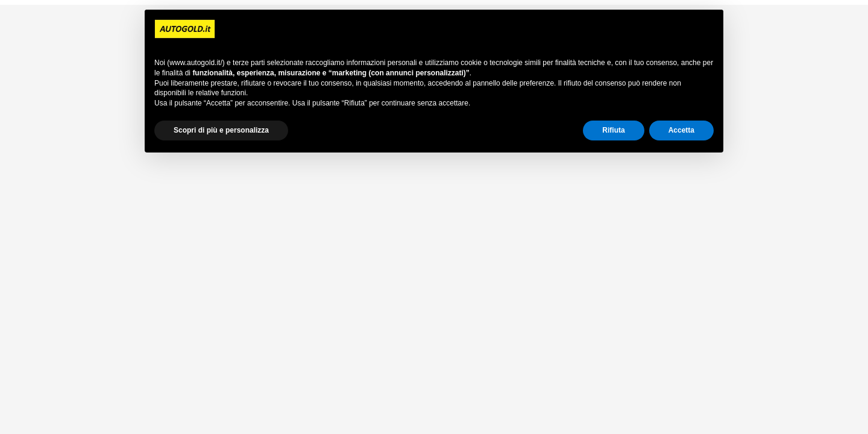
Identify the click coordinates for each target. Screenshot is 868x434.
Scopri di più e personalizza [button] (221, 130)
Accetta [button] (681, 130)
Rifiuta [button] (613, 130)
